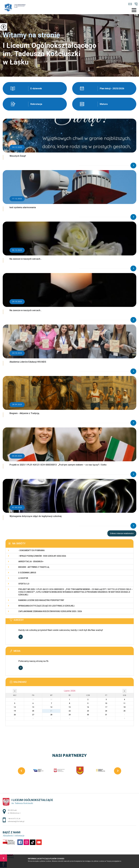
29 (70, 715)
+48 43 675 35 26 (136, 4)
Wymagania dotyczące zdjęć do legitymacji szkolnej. (47, 606)
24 (106, 711)
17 (106, 707)
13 (33, 707)
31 (106, 715)
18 (124, 707)
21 (51, 711)
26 (15, 715)
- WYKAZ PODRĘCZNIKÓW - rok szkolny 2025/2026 (42, 556)
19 (15, 711)
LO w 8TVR (23, 578)
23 (88, 711)
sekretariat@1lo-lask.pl (130, 4)
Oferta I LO (24, 584)
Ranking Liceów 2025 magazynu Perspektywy (41, 600)
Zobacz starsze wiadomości (122, 533)
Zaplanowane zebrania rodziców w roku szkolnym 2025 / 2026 (50, 611)
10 (106, 703)
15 (70, 707)
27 (33, 715)
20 (33, 711)
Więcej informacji (21, 637)
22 (70, 711)
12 (15, 707)
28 (51, 715)
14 (51, 707)
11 (124, 703)
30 (88, 715)
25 (124, 711)
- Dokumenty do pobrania (31, 550)
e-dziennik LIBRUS (27, 573)
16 (88, 707)
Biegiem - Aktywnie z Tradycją (34, 567)
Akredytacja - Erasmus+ (31, 562)
